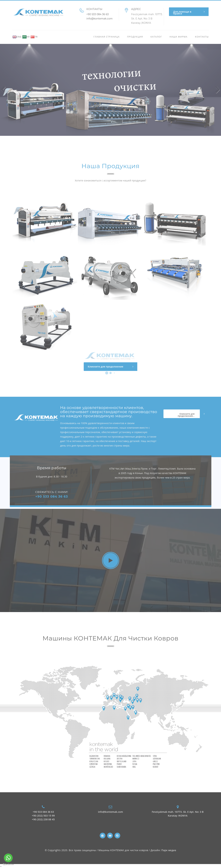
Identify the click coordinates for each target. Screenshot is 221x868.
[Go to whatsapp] (8, 858)
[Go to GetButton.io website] (8, 864)
